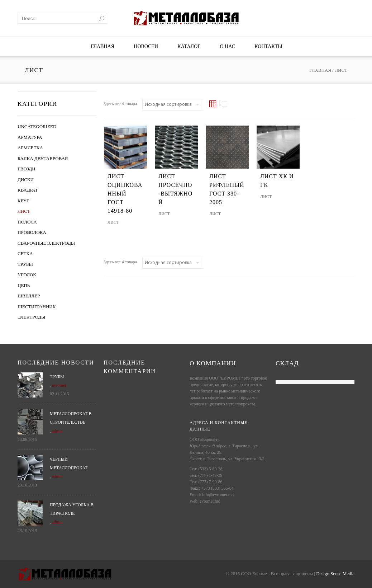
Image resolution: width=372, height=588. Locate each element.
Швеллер (29, 296)
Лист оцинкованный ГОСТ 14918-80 (125, 194)
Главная (102, 46)
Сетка (25, 253)
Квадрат (28, 190)
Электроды (31, 317)
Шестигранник (37, 307)
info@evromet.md (218, 495)
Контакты (268, 46)
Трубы (25, 264)
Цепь (24, 285)
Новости (146, 46)
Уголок (27, 275)
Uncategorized (37, 126)
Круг (23, 201)
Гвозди (27, 169)
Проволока (32, 232)
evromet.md (210, 501)
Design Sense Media (335, 573)
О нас (228, 46)
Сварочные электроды (46, 243)
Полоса (27, 222)
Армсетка (30, 148)
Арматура (30, 137)
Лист (24, 211)
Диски (26, 180)
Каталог (189, 46)
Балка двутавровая (43, 158)
